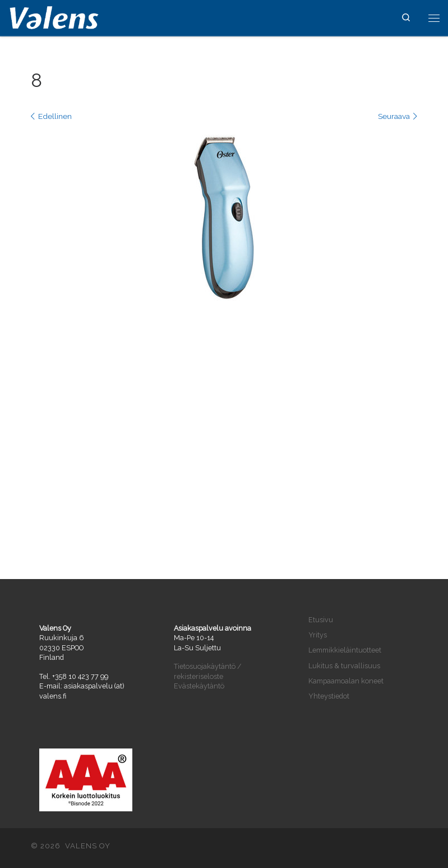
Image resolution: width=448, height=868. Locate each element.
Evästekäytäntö (199, 686)
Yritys (318, 635)
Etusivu (321, 620)
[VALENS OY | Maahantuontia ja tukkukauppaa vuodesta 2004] (54, 17)
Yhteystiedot (329, 696)
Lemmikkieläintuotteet (345, 650)
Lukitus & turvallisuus (344, 666)
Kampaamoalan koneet (346, 681)
